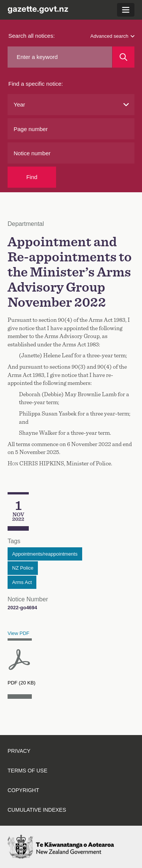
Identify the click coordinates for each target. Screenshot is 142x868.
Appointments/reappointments (45, 554)
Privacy (19, 751)
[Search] (123, 57)
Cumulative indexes (37, 810)
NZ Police (23, 568)
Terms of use (27, 771)
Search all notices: (32, 36)
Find (32, 177)
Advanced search (112, 36)
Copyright (23, 790)
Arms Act (22, 582)
